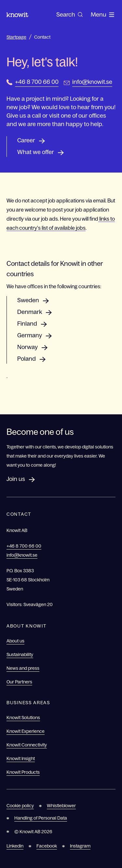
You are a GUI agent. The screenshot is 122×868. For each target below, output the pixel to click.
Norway (27, 347)
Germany (30, 335)
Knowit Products (23, 772)
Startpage (16, 37)
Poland (27, 359)
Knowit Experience (26, 731)
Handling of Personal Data (41, 818)
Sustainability (20, 654)
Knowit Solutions (23, 718)
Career (26, 140)
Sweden (28, 300)
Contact (42, 37)
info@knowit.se (92, 82)
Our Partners (19, 682)
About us (15, 641)
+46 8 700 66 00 (37, 82)
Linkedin (15, 846)
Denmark (30, 312)
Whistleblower (61, 806)
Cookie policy (20, 806)
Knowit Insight (21, 758)
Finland (27, 324)
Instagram (80, 846)
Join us (16, 479)
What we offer (36, 152)
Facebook (47, 846)
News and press (23, 668)
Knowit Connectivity (27, 745)
